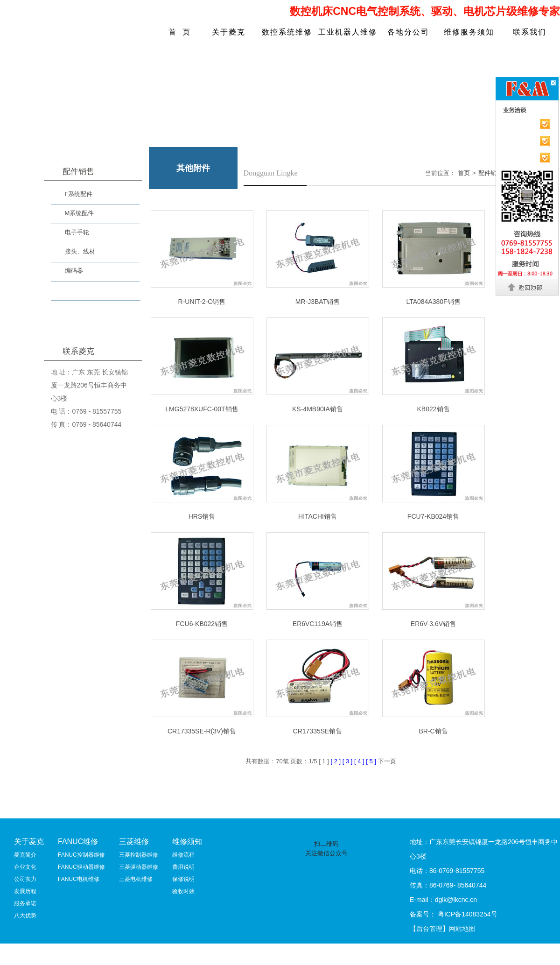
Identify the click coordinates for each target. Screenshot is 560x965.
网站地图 (462, 929)
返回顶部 (528, 287)
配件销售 (490, 173)
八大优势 (25, 916)
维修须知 (187, 842)
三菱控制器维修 (139, 855)
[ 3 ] (348, 761)
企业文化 (25, 867)
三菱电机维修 (136, 879)
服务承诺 (25, 903)
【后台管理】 (429, 929)
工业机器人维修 (348, 32)
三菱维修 (134, 842)
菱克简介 (25, 855)
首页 (464, 173)
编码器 (74, 271)
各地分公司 (408, 32)
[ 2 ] (336, 761)
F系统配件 (79, 194)
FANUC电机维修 (79, 879)
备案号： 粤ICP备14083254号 (454, 914)
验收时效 (183, 891)
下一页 (387, 761)
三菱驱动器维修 (139, 867)
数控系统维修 (287, 32)
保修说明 (183, 879)
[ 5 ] (372, 761)
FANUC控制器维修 (81, 855)
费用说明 (183, 867)
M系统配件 (80, 213)
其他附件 (77, 292)
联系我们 (530, 32)
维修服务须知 (469, 32)
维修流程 (183, 855)
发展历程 (25, 891)
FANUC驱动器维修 (81, 867)
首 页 (180, 32)
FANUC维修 (78, 842)
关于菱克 (229, 32)
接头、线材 (80, 251)
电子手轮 (77, 232)
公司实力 (25, 879)
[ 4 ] (360, 761)
